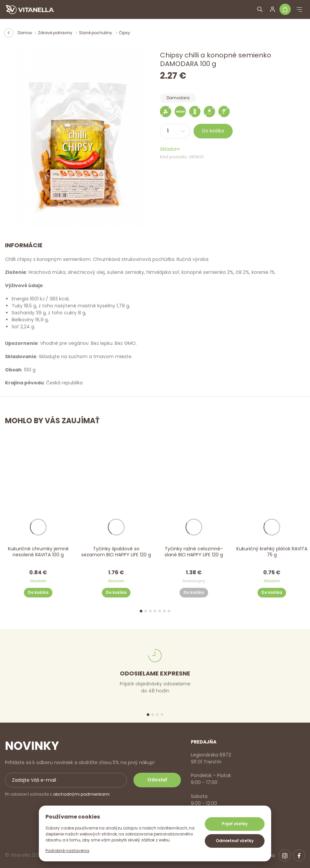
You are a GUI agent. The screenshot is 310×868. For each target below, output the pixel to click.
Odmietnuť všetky (235, 841)
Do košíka (213, 131)
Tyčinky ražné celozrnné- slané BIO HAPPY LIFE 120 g (194, 552)
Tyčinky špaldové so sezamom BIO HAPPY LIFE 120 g (116, 552)
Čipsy (124, 33)
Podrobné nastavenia (67, 851)
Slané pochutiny (96, 33)
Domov (25, 33)
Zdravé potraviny (56, 33)
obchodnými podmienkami (81, 794)
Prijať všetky (235, 824)
